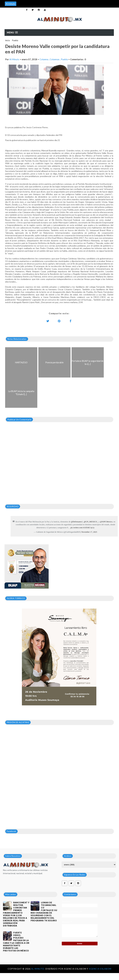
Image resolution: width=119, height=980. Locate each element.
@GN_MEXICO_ (91, 522)
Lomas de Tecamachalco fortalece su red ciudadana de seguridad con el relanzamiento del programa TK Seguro (44, 912)
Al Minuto (14, 59)
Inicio (8, 40)
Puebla (15, 40)
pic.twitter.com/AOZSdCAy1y (82, 528)
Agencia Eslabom (100, 969)
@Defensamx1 (77, 522)
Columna (44, 59)
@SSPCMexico (106, 522)
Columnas (55, 59)
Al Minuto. (38, 969)
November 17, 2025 (89, 532)
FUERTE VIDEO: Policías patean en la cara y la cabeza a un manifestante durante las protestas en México (16, 942)
